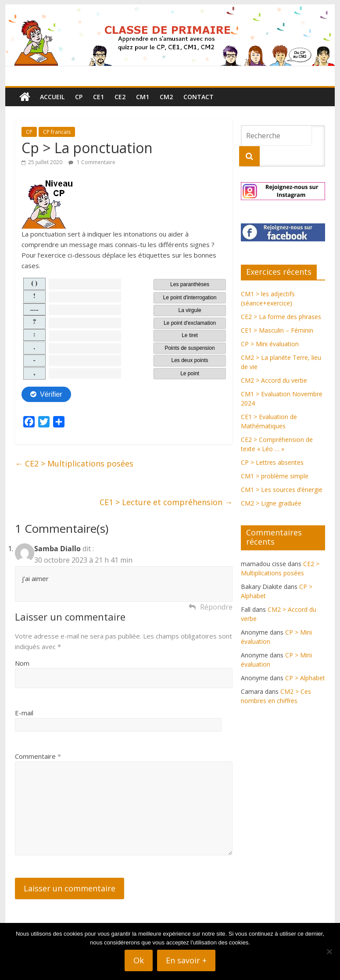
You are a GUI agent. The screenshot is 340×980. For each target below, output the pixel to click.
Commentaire (38, 756)
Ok (139, 960)
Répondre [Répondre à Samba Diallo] (216, 607)
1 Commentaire (92, 162)
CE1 (98, 97)
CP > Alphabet (305, 678)
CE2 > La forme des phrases (281, 317)
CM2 (166, 97)
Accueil (52, 97)
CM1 (143, 97)
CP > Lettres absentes (272, 462)
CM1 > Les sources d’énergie (282, 490)
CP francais (57, 132)
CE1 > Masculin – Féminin (277, 330)
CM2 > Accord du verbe (274, 380)
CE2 (120, 97)
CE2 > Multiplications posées (74, 463)
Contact (199, 97)
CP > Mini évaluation (270, 344)
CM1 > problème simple (275, 476)
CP (79, 97)
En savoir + (186, 960)
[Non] (329, 951)
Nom (22, 663)
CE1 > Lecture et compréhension (166, 502)
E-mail (24, 713)
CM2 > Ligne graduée (271, 503)
